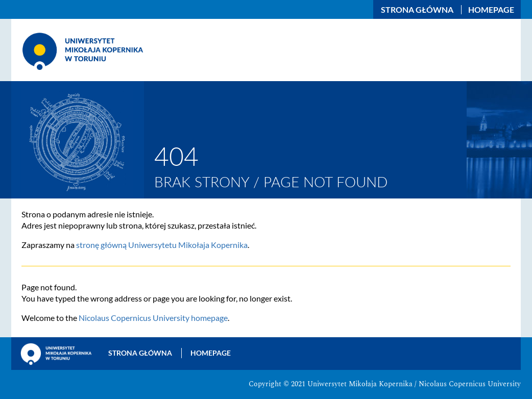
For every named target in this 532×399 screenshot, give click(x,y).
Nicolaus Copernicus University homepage (153, 318)
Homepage (491, 10)
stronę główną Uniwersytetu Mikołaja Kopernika (162, 245)
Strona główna (417, 10)
